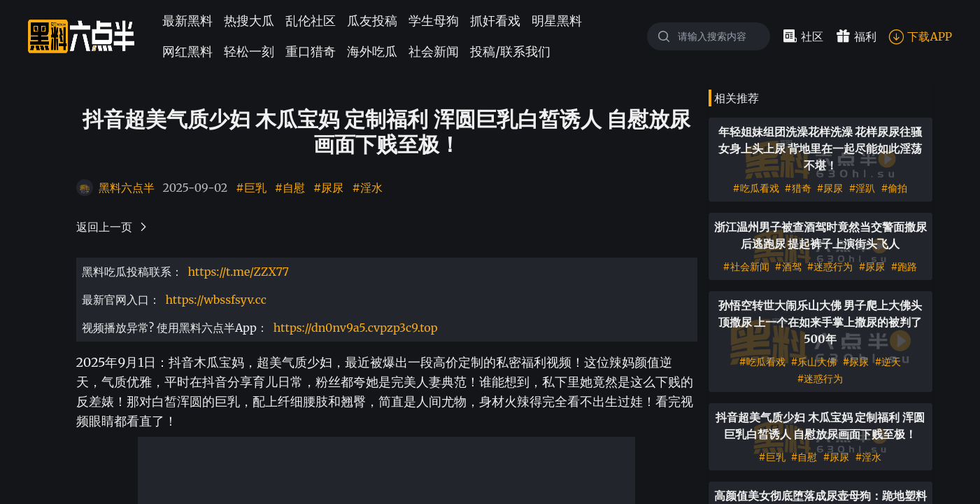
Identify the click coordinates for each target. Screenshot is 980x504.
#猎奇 (798, 188)
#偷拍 (894, 188)
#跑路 (904, 267)
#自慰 (290, 188)
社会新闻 (434, 51)
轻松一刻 (249, 51)
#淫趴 (862, 188)
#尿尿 (328, 188)
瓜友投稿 (372, 21)
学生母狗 (434, 21)
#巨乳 (251, 188)
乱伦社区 (311, 21)
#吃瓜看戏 (756, 188)
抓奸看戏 (495, 21)
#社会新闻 (746, 267)
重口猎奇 (311, 51)
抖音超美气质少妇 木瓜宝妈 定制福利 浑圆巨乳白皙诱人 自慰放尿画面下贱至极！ (820, 426)
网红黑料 (187, 51)
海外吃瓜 (372, 51)
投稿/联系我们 (510, 51)
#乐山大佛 (814, 362)
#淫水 (367, 188)
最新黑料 (187, 21)
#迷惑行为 (830, 267)
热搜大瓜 (249, 21)
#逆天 (888, 362)
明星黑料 (557, 21)
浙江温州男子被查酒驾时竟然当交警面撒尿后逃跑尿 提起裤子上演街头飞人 (821, 235)
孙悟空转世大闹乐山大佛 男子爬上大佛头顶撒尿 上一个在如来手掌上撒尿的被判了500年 (821, 322)
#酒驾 (788, 267)
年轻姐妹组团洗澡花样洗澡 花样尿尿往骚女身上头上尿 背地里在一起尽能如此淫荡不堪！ (821, 148)
